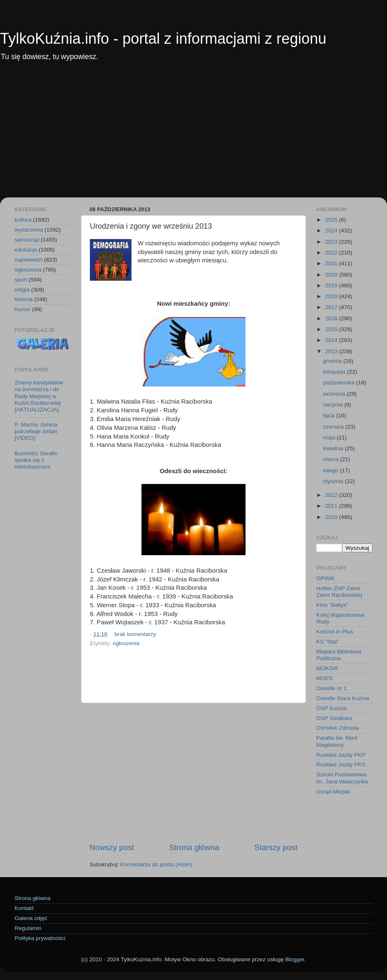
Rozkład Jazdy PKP (341, 755)
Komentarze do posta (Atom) (156, 864)
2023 (332, 242)
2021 (332, 263)
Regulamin (28, 928)
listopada (335, 372)
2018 (332, 296)
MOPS (325, 678)
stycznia (334, 481)
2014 (332, 340)
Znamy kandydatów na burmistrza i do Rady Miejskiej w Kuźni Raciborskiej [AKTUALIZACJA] (39, 396)
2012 (332, 495)
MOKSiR (327, 668)
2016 (332, 318)
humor (22, 309)
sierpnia (334, 405)
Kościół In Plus (335, 632)
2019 (332, 286)
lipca (330, 415)
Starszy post (276, 847)
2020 (332, 275)
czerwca (334, 427)
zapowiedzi (29, 260)
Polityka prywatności (40, 938)
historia (24, 299)
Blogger (295, 959)
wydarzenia (29, 230)
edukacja (26, 250)
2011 (332, 506)
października (340, 383)
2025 (332, 220)
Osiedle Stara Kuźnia (343, 698)
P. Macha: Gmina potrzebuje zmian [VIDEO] (36, 431)
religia (22, 290)
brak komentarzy (135, 634)
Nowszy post (112, 847)
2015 (332, 329)
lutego (331, 470)
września (335, 394)
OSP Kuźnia (331, 708)
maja (330, 438)
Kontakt (24, 908)
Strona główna (194, 847)
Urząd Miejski (333, 792)
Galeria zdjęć (31, 918)
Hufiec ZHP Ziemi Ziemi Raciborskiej (339, 592)
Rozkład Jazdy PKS (341, 764)
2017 (332, 307)
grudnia (333, 361)
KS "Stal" (328, 642)
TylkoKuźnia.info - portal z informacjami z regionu (163, 39)
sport (21, 280)
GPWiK (325, 578)
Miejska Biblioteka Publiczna (339, 655)
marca (331, 459)
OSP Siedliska (334, 718)
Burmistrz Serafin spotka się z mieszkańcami (36, 460)
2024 (332, 231)
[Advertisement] (193, 135)
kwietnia (334, 448)
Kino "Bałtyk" (332, 605)
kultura (23, 220)
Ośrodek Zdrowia (338, 728)
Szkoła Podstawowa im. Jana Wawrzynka (342, 778)
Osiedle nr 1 (331, 688)
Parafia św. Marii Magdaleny (337, 741)
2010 (332, 517)
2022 (332, 253)
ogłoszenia (126, 643)
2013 (332, 351)
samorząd (27, 240)
